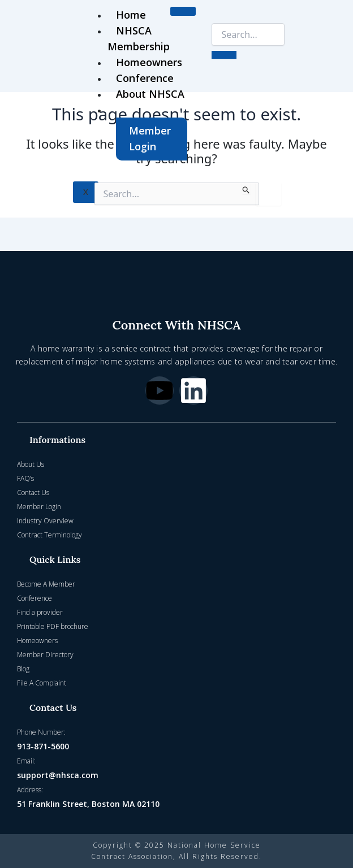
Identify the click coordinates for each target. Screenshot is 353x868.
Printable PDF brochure (53, 626)
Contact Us (33, 492)
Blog (23, 669)
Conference (145, 78)
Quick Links (55, 559)
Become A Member (46, 584)
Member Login (150, 138)
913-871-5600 (43, 746)
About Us (31, 464)
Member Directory (45, 655)
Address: (30, 790)
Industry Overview (45, 521)
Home (131, 15)
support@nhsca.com (58, 775)
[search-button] (224, 55)
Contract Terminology (49, 535)
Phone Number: (41, 732)
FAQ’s (25, 478)
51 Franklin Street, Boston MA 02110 (88, 804)
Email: (26, 761)
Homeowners (149, 62)
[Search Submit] (246, 188)
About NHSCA (150, 94)
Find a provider (40, 612)
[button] (176, 440)
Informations (57, 440)
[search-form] (248, 34)
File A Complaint (42, 683)
